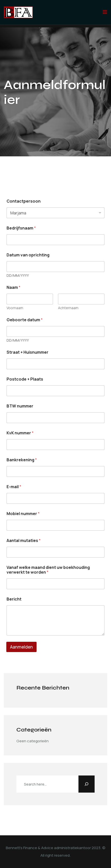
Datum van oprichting (28, 255)
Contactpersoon (24, 201)
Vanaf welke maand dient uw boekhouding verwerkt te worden (48, 570)
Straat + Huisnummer (27, 352)
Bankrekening (22, 460)
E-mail (14, 487)
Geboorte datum (25, 320)
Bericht (14, 599)
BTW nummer (20, 406)
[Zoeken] (87, 784)
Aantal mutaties (24, 541)
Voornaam (15, 308)
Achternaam (68, 308)
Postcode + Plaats (25, 379)
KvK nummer (20, 433)
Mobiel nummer (23, 514)
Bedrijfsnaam (21, 228)
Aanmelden (21, 647)
